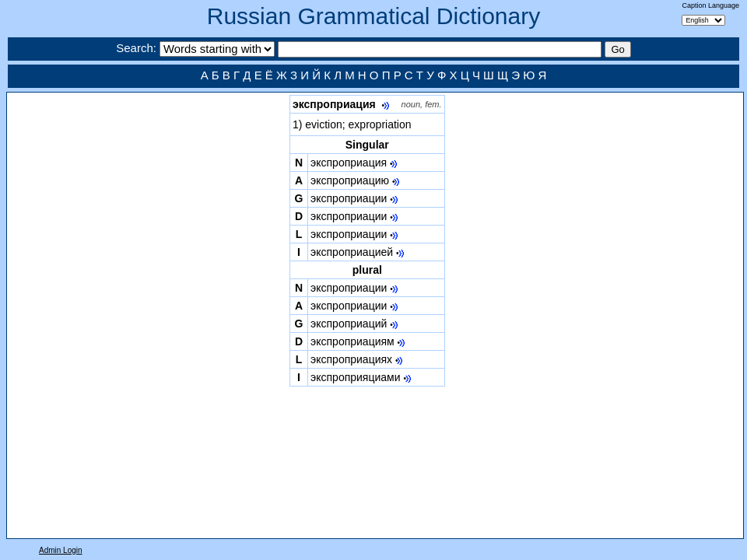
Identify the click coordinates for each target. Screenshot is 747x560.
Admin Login (61, 550)
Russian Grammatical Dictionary (373, 16)
